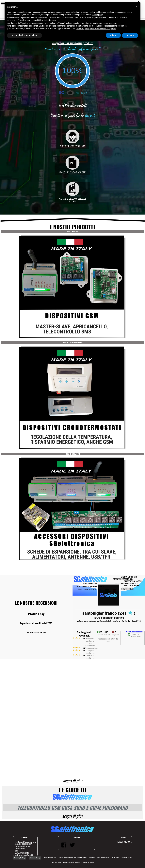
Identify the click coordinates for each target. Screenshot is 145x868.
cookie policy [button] (98, 15)
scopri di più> (73, 781)
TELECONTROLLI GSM (124, 842)
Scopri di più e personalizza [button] (24, 35)
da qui (90, 115)
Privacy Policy (20, 858)
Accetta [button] (130, 35)
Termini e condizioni (50, 857)
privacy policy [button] (89, 12)
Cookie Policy (35, 858)
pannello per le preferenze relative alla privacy (96, 29)
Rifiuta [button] (113, 35)
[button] (137, 7)
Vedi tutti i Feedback (135, 632)
